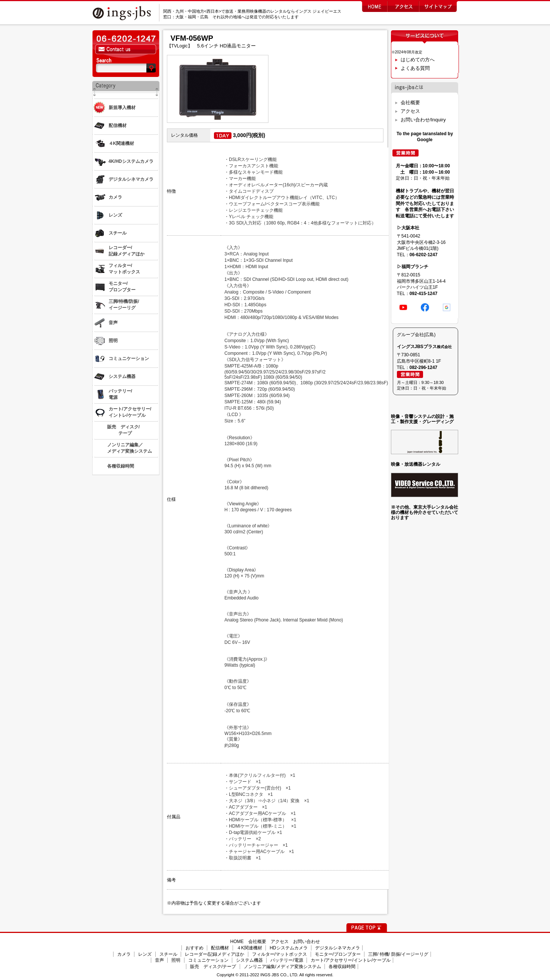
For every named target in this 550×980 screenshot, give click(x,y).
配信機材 (220, 948)
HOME (237, 942)
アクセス (410, 111)
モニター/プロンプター (338, 954)
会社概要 (410, 103)
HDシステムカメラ (288, 948)
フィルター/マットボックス (279, 954)
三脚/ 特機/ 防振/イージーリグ (398, 954)
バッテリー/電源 (287, 960)
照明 (176, 960)
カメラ (124, 954)
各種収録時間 (342, 967)
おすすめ (195, 948)
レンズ (145, 954)
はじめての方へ (418, 60)
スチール (168, 954)
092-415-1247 (424, 294)
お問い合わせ (307, 942)
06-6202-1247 (424, 255)
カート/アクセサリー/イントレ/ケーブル (351, 960)
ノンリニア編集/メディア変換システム (282, 967)
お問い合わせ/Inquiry (423, 120)
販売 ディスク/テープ (213, 967)
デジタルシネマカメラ (338, 948)
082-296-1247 (424, 367)
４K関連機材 (249, 948)
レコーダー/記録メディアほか (215, 954)
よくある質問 (415, 68)
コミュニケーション (208, 960)
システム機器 (249, 960)
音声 (159, 960)
